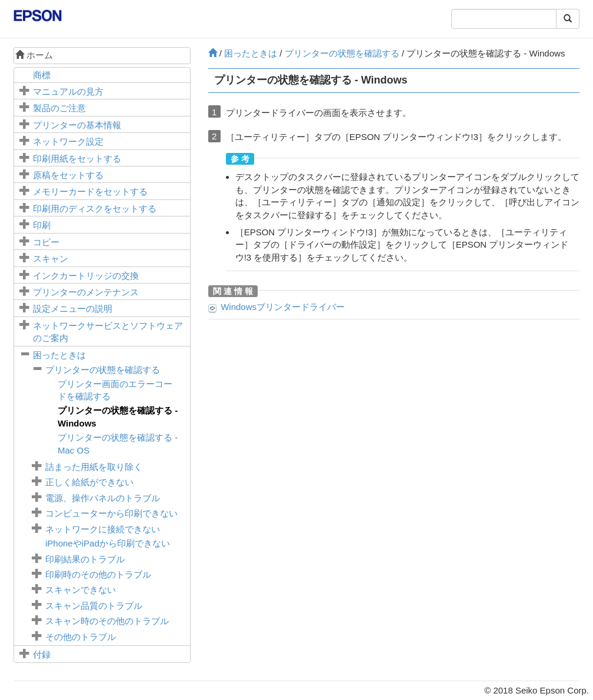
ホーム (34, 55)
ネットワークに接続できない (103, 529)
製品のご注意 (59, 108)
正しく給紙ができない (89, 482)
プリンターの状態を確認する (103, 370)
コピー (46, 242)
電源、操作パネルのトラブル (103, 498)
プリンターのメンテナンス (86, 292)
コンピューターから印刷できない (111, 513)
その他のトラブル (81, 637)
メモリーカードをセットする (90, 191)
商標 (42, 75)
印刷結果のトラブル (85, 559)
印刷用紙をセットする (77, 159)
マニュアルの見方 (68, 91)
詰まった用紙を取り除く (94, 467)
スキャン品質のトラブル (94, 606)
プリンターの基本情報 (77, 125)
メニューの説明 (73, 309)
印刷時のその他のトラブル (98, 574)
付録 (42, 654)
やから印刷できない (108, 543)
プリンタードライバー (283, 307)
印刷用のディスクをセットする (95, 209)
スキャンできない (81, 590)
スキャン (51, 259)
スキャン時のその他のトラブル (107, 621)
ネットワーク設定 (68, 141)
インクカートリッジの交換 (86, 276)
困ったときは (59, 355)
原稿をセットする (68, 175)
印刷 (42, 225)
